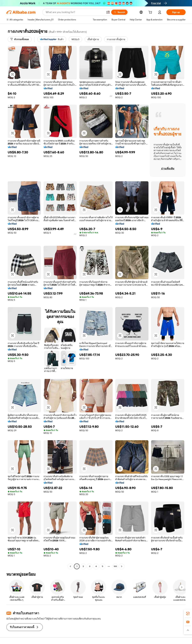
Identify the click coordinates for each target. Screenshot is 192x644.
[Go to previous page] (70, 566)
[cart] (151, 13)
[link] (188, 614)
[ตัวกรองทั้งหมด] (20, 39)
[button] (108, 12)
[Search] (119, 12)
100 (115, 566)
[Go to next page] (122, 566)
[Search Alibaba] (75, 12)
